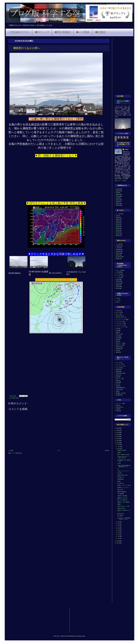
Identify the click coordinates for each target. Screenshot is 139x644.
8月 (119, 524)
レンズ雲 (118, 214)
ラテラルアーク (120, 325)
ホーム (59, 451)
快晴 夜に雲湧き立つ (123, 500)
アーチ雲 (118, 274)
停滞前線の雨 (121, 479)
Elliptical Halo (119, 316)
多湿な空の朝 (121, 514)
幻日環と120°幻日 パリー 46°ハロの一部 (123, 457)
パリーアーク (119, 322)
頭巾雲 (118, 288)
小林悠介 (127, 149)
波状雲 (17, 398)
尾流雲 (118, 281)
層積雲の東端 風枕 (122, 492)
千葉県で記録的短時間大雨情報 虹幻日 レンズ (124, 466)
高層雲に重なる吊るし (123, 475)
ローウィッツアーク (121, 327)
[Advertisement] (123, 65)
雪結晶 (118, 411)
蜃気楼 (118, 352)
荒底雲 (118, 285)
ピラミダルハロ (120, 323)
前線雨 (119, 481)
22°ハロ (118, 312)
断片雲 (118, 225)
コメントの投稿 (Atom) (17, 453)
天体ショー (119, 379)
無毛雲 (118, 230)
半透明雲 (118, 250)
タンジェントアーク (121, 320)
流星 (117, 386)
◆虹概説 (100, 32)
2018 (118, 541)
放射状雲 (118, 251)
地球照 (118, 371)
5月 (119, 530)
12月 (119, 445)
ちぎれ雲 (118, 272)
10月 (119, 449)
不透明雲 (118, 246)
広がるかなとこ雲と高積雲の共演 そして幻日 (124, 519)
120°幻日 (118, 311)
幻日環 (118, 338)
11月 (119, 447)
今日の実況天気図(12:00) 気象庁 (56, 280)
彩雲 (117, 340)
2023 (118, 434)
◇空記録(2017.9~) (19, 32)
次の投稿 (11, 451)
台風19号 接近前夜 (122, 496)
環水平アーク (119, 345)
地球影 (118, 370)
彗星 (117, 381)
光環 (117, 331)
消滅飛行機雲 (119, 388)
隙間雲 (118, 259)
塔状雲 (118, 218)
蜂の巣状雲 (119, 257)
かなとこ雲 (119, 270)
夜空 (117, 377)
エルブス (118, 362)
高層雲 (118, 204)
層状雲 (118, 219)
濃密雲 (118, 228)
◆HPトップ (42, 32)
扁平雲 (118, 223)
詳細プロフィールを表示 (121, 181)
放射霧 (119, 453)
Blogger (83, 636)
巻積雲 (118, 196)
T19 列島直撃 (121, 494)
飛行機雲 (118, 395)
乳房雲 (118, 279)
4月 (119, 532)
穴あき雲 (118, 283)
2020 (118, 441)
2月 (119, 536)
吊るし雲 (118, 368)
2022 (118, 437)
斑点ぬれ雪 (119, 407)
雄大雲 (118, 234)
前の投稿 (107, 451)
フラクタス (119, 276)
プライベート (119, 404)
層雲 (117, 193)
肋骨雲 (118, 255)
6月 (119, 528)
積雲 (117, 202)
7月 (119, 526)
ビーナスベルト (120, 366)
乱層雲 (118, 189)
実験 (117, 405)
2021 (118, 439)
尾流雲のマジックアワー (123, 488)
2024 (118, 432)
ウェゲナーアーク (120, 318)
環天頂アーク (119, 343)
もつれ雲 (118, 244)
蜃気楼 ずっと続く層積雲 (123, 502)
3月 (119, 534)
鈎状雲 (118, 232)
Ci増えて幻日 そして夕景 (123, 506)
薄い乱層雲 (120, 516)
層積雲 (14, 398)
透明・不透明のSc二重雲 (123, 455)
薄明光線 (118, 349)
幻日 (117, 336)
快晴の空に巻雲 (121, 508)
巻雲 (117, 198)
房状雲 (118, 221)
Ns (118, 469)
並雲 (117, 216)
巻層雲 (118, 195)
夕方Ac (119, 463)
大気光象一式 (121, 477)
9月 (119, 522)
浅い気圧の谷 (121, 483)
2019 (118, 443)
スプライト (119, 364)
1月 (119, 538)
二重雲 (118, 248)
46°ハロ (118, 314)
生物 (117, 409)
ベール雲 (118, 278)
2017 (118, 543)
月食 (117, 384)
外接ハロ (118, 334)
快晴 (117, 382)
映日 (117, 341)
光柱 (117, 329)
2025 (118, 430)
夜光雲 (118, 375)
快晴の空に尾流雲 (122, 450)
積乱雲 (118, 200)
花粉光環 (118, 347)
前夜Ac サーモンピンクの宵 (124, 485)
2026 (118, 428)
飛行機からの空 (120, 393)
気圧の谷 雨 (120, 490)
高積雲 (118, 205)
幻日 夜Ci (120, 473)
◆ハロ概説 (83, 32)
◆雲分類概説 (63, 32)
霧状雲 (118, 236)
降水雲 (118, 287)
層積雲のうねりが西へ (123, 498)
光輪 (117, 332)
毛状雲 (118, 227)
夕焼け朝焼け (119, 373)
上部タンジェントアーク (123, 471)
